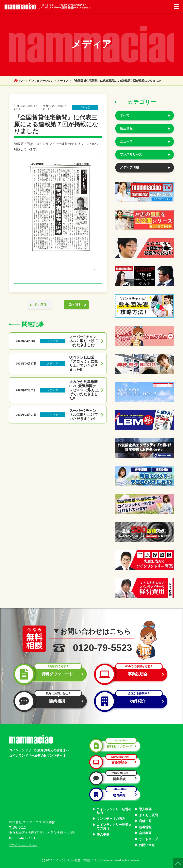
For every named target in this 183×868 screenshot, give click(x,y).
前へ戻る (41, 305)
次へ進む (75, 305)
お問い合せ (147, 845)
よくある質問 (148, 815)
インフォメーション (41, 81)
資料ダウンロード (49, 674)
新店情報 (126, 128)
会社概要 (145, 833)
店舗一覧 (145, 821)
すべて (125, 115)
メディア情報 (129, 167)
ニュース (126, 141)
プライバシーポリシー (23, 845)
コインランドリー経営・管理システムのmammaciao (85, 860)
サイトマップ (148, 839)
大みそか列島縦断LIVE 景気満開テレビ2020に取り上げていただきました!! (84, 390)
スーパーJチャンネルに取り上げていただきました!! (84, 341)
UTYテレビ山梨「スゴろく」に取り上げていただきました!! (84, 364)
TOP (19, 81)
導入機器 (145, 809)
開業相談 (49, 701)
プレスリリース (131, 154)
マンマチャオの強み (111, 819)
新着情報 (145, 827)
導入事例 (103, 834)
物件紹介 (130, 701)
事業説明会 (130, 674)
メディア (63, 81)
